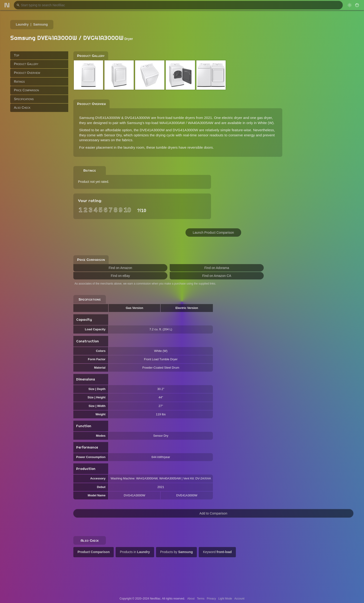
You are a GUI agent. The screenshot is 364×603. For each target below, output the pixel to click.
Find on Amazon (120, 268)
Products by (177, 552)
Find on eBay (120, 276)
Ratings (19, 82)
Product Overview (27, 73)
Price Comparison (26, 90)
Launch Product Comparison (213, 233)
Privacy (211, 599)
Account (239, 599)
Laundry (22, 24)
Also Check (22, 108)
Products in (135, 552)
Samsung (41, 24)
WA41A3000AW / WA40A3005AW (186, 123)
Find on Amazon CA (217, 276)
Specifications (24, 99)
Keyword (217, 552)
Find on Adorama (217, 268)
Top (17, 55)
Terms (201, 599)
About (191, 599)
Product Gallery (26, 64)
